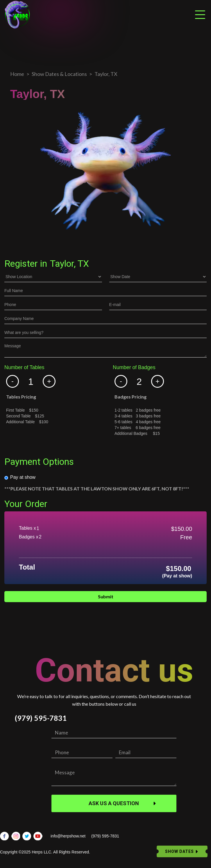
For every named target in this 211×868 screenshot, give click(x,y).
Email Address (18, 620)
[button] (12, 381)
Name (10, 611)
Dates (10, 607)
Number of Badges (134, 368)
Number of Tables (24, 368)
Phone (11, 616)
